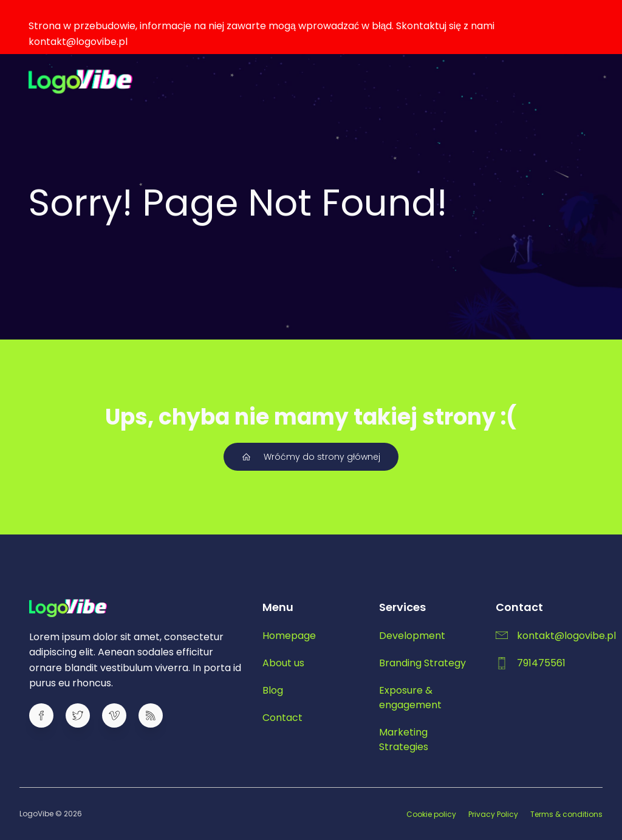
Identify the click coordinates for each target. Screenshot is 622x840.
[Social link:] (47, 715)
